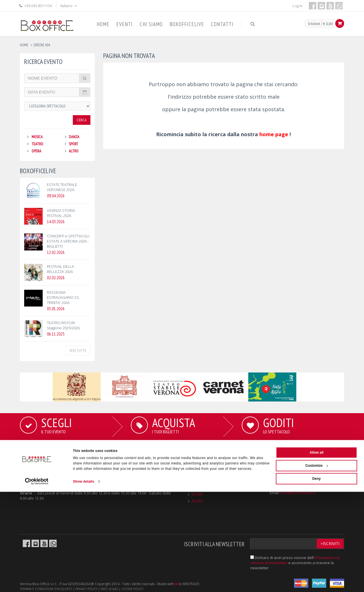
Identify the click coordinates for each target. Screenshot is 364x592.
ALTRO (74, 151)
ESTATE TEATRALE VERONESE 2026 (62, 187)
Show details (84, 582)
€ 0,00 (328, 24)
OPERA (36, 151)
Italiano (69, 6)
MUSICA (37, 137)
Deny (316, 579)
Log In (298, 6)
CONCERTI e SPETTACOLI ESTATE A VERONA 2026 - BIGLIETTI (68, 241)
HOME (103, 24)
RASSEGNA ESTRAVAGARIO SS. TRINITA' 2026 (63, 297)
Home (24, 45)
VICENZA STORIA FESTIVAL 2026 (61, 213)
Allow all (317, 553)
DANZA (74, 137)
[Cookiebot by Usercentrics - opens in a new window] (37, 582)
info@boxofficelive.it (298, 493)
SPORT (74, 144)
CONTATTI (222, 24)
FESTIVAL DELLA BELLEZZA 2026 (60, 269)
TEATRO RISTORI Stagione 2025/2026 (63, 325)
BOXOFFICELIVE (187, 24)
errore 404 (42, 45)
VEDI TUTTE (78, 351)
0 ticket (314, 24)
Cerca (82, 120)
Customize (317, 566)
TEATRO (37, 144)
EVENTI (125, 24)
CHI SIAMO (151, 24)
